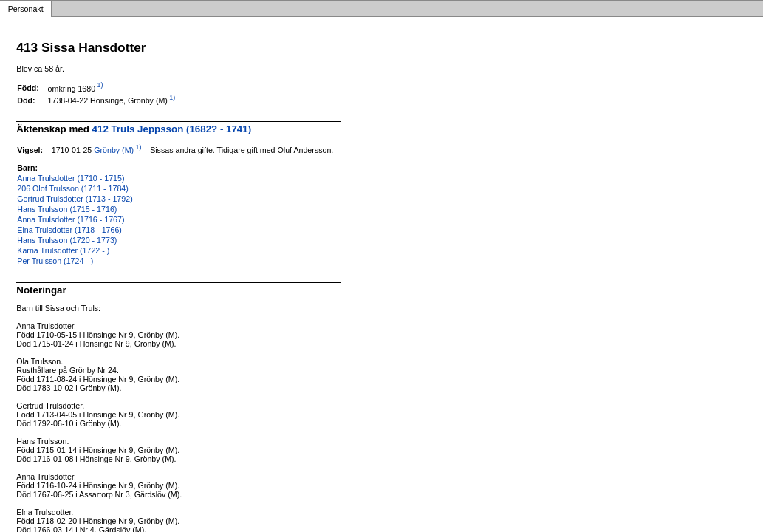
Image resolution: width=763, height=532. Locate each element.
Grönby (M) (114, 150)
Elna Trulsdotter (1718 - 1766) (69, 230)
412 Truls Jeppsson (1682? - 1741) (172, 129)
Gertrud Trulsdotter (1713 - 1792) (75, 199)
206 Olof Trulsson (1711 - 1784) (72, 188)
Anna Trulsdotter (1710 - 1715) (71, 178)
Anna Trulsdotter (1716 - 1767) (71, 219)
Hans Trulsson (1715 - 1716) (67, 209)
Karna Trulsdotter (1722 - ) (63, 250)
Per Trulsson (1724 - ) (55, 261)
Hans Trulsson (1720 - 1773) (67, 240)
